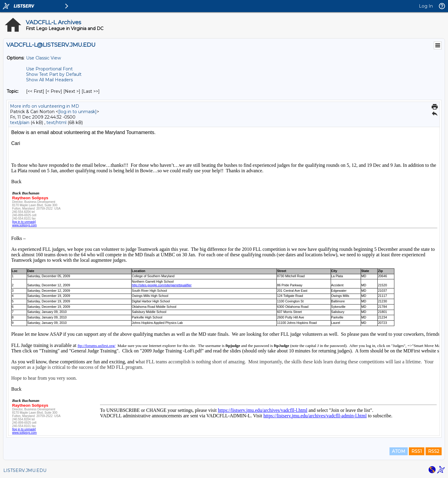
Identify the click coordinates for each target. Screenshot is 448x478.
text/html (56, 123)
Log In (426, 6)
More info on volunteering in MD (45, 106)
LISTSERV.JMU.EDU (25, 470)
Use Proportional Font (49, 69)
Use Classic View (43, 58)
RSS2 (434, 451)
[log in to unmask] (77, 112)
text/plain (20, 123)
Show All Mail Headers (49, 80)
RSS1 (417, 451)
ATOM (399, 451)
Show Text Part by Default (54, 74)
